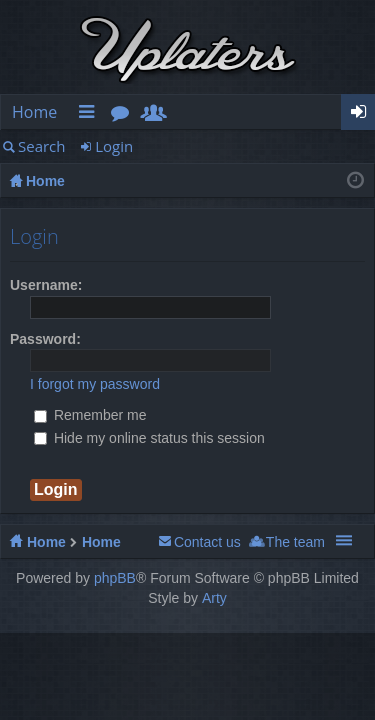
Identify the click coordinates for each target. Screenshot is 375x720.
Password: (45, 339)
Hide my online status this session (149, 438)
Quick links (90, 115)
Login (114, 146)
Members (158, 115)
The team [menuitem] (295, 542)
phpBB (115, 578)
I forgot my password (95, 384)
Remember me (90, 415)
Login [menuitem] (364, 115)
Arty (214, 598)
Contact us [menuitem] (207, 542)
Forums (124, 115)
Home (34, 112)
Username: (46, 285)
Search (42, 146)
